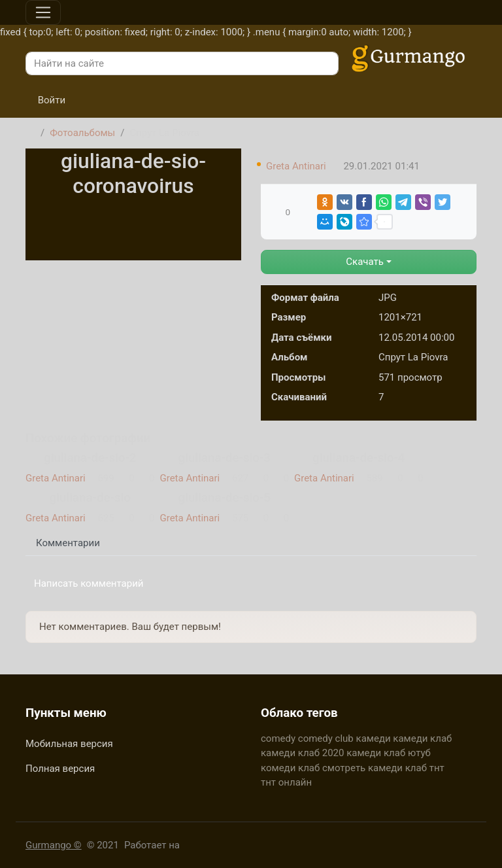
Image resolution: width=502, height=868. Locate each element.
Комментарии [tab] (68, 543)
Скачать (365, 262)
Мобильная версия (69, 744)
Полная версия (60, 769)
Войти (45, 100)
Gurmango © (54, 845)
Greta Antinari (296, 166)
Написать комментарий (89, 583)
